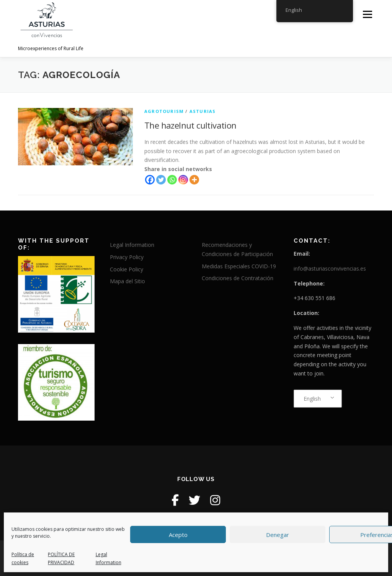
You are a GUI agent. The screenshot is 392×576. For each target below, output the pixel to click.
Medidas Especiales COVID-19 (239, 266)
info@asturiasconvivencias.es (330, 268)
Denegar (278, 535)
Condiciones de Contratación (238, 278)
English (312, 399)
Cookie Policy (127, 269)
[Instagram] (183, 180)
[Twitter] (161, 180)
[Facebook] (150, 180)
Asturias (203, 111)
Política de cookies (23, 558)
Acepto (178, 535)
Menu (367, 14)
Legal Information (109, 558)
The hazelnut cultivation (190, 125)
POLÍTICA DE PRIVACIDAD (61, 558)
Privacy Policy (127, 257)
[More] (194, 180)
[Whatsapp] (172, 180)
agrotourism (164, 111)
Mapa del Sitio (127, 281)
